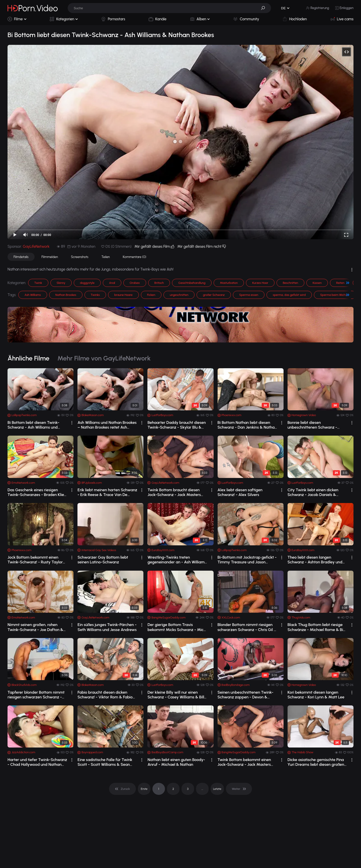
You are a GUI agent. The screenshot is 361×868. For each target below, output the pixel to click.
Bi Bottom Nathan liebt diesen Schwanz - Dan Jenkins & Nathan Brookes (247, 425)
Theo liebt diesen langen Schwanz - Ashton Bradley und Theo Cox (315, 560)
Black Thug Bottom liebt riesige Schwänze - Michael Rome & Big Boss (317, 627)
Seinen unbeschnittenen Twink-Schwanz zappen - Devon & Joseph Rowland (246, 695)
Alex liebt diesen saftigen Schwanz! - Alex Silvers (240, 492)
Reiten (340, 283)
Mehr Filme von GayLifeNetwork (104, 358)
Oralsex (135, 283)
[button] (265, 8)
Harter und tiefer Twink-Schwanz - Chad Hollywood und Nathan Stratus (37, 762)
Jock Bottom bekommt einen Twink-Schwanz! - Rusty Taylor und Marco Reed (35, 560)
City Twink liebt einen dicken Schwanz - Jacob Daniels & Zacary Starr (313, 492)
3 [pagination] (188, 789)
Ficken (151, 295)
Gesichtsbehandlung (192, 283)
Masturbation (229, 283)
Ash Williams (33, 295)
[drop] (72, 423)
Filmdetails (21, 257)
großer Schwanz (214, 295)
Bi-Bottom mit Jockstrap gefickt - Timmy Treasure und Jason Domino (247, 560)
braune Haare (123, 295)
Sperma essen (249, 295)
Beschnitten (290, 283)
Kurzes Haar (260, 283)
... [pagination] (202, 789)
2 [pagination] (173, 789)
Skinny (61, 283)
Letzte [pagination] (217, 789)
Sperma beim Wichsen (335, 295)
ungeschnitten (179, 295)
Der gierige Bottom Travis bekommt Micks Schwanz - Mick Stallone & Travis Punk (176, 627)
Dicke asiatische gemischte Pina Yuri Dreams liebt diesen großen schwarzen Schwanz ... (316, 762)
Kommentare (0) (134, 257)
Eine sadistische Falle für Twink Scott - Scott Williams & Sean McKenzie (105, 762)
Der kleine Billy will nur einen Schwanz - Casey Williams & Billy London (177, 695)
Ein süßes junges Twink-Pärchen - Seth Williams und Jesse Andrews (107, 627)
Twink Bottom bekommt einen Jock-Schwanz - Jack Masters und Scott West (244, 762)
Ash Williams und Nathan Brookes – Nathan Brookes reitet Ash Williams (107, 425)
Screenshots (80, 257)
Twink (38, 283)
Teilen (105, 257)
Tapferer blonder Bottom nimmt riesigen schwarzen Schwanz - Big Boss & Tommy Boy (36, 695)
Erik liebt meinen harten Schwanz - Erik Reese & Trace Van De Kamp (107, 492)
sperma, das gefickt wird (289, 295)
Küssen (317, 283)
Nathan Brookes (66, 295)
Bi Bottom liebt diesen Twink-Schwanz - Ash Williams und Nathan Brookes (33, 425)
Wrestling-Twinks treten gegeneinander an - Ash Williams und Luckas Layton (177, 560)
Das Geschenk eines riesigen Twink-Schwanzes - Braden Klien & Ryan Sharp (37, 492)
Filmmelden (50, 257)
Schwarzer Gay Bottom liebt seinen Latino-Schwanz (103, 560)
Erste (144, 789)
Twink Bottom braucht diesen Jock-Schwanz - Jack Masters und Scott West (174, 492)
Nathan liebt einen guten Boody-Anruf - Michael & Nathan (176, 762)
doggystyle (87, 283)
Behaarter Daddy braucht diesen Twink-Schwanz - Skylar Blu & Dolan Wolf (177, 425)
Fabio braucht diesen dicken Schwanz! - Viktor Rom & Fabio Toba (105, 695)
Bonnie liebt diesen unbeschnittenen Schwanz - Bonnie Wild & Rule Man (312, 425)
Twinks (95, 295)
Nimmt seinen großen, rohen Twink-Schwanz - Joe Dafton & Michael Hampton (35, 627)
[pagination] (122, 789)
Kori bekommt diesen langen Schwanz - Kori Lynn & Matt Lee (316, 695)
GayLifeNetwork (36, 246)
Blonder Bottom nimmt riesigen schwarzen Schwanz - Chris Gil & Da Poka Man (247, 627)
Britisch (159, 283)
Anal (112, 283)
